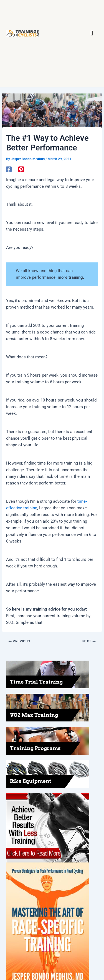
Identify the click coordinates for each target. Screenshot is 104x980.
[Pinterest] (21, 169)
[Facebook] (9, 169)
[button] (92, 33)
